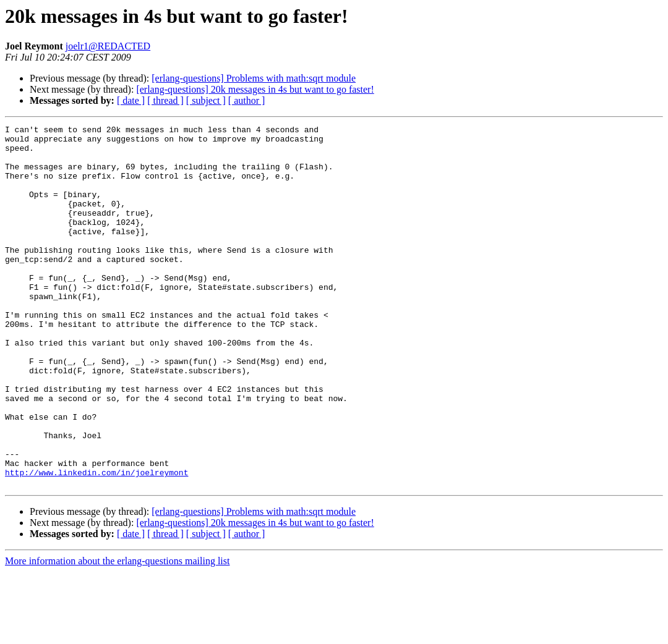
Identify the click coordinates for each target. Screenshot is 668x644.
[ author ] (247, 100)
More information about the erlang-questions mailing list (117, 633)
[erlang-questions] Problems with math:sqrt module (254, 78)
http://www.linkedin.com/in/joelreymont (96, 543)
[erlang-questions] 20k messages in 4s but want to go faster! (255, 89)
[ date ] (131, 100)
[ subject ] (206, 100)
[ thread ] (165, 100)
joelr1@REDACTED (108, 46)
